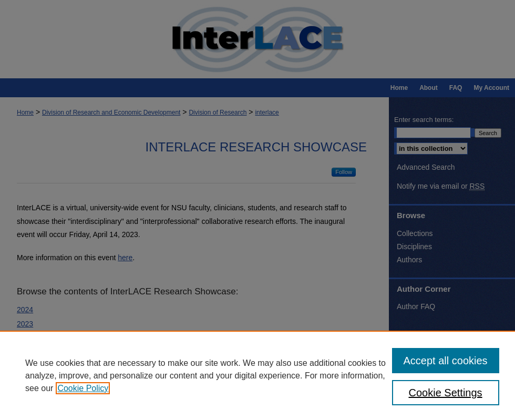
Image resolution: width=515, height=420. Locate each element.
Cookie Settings (446, 393)
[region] (257, 375)
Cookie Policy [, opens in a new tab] (83, 388)
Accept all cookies (446, 361)
